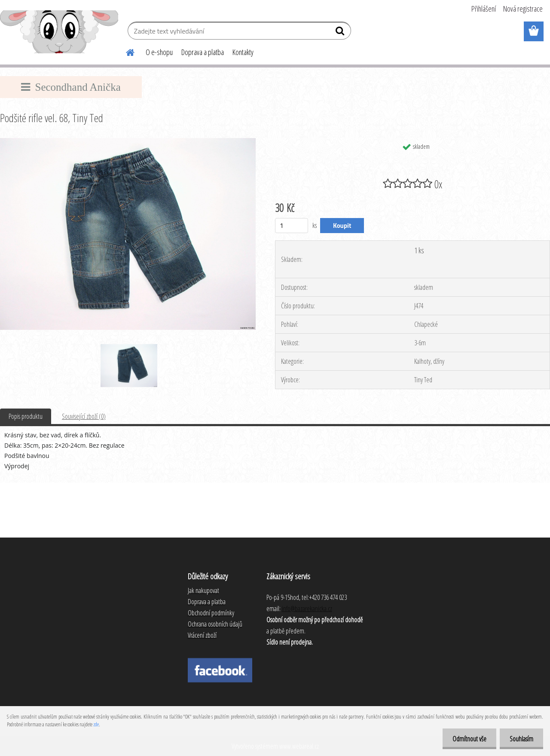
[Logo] (59, 32)
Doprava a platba (203, 52)
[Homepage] (125, 51)
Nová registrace (523, 9)
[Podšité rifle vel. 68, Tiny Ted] (128, 141)
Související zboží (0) (84, 416)
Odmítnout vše (467, 739)
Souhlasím (521, 739)
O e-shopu (159, 52)
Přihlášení (484, 9)
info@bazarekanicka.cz (307, 608)
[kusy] (292, 226)
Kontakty (243, 52)
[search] (341, 33)
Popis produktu (26, 416)
